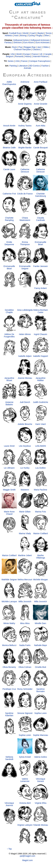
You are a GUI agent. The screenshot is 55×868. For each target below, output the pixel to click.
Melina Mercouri (25, 580)
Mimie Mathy (9, 623)
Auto (16, 35)
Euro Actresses (43, 42)
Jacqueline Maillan (41, 379)
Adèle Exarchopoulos (9, 83)
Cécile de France (25, 194)
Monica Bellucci (9, 645)
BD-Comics (35, 66)
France (35, 54)
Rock (15, 47)
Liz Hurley (25, 468)
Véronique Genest (40, 780)
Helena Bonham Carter (40, 311)
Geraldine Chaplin (9, 311)
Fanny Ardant (41, 288)
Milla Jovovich (25, 601)
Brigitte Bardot (25, 148)
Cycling (31, 35)
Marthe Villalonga (40, 557)
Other (47, 35)
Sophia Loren (41, 713)
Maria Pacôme (40, 490)
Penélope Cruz (9, 689)
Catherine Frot (9, 194)
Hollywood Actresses (40, 40)
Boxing (23, 35)
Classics (36, 49)
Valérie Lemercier (25, 780)
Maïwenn (25, 490)
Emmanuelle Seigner (25, 267)
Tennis (48, 33)
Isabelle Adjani (25, 356)
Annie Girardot (40, 104)
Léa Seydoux (25, 446)
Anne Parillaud (41, 82)
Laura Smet (9, 446)
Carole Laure (9, 169)
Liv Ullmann (9, 468)
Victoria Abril (25, 803)
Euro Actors (29, 42)
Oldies (46, 47)
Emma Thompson (25, 243)
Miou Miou (25, 623)
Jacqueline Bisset (9, 379)
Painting (13, 66)
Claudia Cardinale (40, 219)
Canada (48, 54)
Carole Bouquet (41, 148)
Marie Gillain (25, 512)
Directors (18, 42)
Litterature (23, 66)
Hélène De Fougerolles (9, 335)
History (28, 56)
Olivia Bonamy (9, 667)
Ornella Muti (41, 667)
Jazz (39, 47)
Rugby (39, 35)
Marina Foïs (40, 512)
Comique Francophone (39, 61)
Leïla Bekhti (41, 446)
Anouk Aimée (9, 126)
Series (11, 61)
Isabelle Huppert (40, 356)
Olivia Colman (25, 667)
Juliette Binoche (25, 424)
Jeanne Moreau (25, 378)
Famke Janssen (41, 266)
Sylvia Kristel (25, 757)
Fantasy (8, 42)
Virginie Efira (41, 803)
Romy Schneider (25, 689)
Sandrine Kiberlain (9, 714)
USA (13, 54)
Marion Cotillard (40, 533)
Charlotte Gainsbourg (40, 195)
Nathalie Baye (41, 645)
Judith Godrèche (41, 402)
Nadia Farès (25, 645)
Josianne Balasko (9, 403)
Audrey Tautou (25, 126)
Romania (19, 56)
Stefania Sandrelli (9, 758)
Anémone (25, 82)
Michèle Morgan (40, 580)
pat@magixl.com (27, 856)
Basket (41, 33)
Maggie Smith (9, 490)
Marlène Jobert (25, 555)
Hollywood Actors (21, 40)
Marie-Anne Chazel (9, 513)
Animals (28, 68)
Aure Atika (40, 126)
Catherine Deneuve (25, 171)
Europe (27, 54)
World (26, 33)
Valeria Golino (41, 757)
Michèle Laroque (9, 601)
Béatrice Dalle (9, 148)
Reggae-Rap (30, 47)
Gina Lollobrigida (25, 310)
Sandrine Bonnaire (40, 690)
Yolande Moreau (41, 825)
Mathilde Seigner (9, 580)
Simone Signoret (25, 713)
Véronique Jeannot (9, 804)
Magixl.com (27, 860)
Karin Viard (41, 424)
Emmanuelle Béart (40, 243)
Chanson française (22, 49)
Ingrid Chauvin (40, 334)
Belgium (10, 56)
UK (41, 54)
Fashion (45, 66)
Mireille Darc (40, 623)
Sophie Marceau (40, 735)
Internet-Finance (40, 56)
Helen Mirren (25, 334)
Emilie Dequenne (9, 243)
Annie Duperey (25, 104)
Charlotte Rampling (9, 219)
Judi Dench (25, 402)
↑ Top (9, 849)
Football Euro (15, 33)
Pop (20, 47)
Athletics (9, 35)
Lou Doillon (40, 468)
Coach (33, 33)
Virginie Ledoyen (25, 825)
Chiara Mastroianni (25, 219)
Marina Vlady (25, 533)
